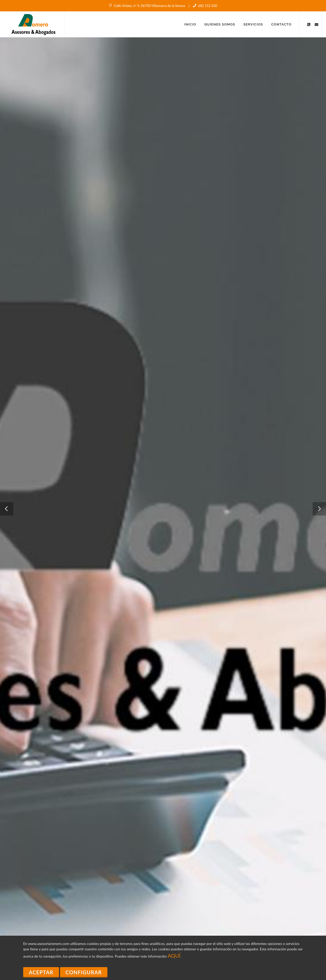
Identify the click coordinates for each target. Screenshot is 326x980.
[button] (7, 509)
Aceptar (41, 972)
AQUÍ (174, 956)
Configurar (84, 972)
